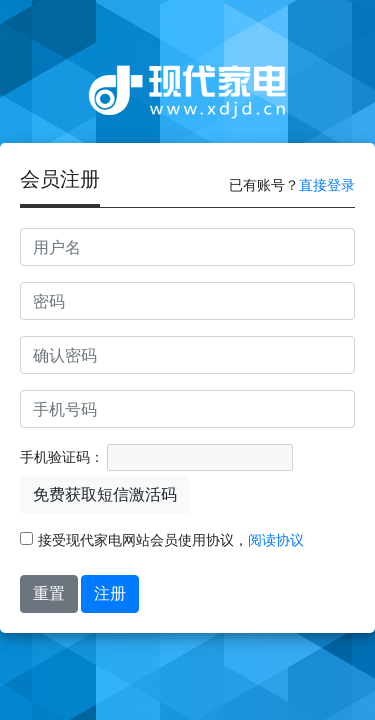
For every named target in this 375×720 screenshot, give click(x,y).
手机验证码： (62, 457)
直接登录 (327, 185)
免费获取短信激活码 (105, 494)
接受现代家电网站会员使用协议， (162, 540)
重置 (49, 593)
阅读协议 (276, 540)
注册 (110, 593)
